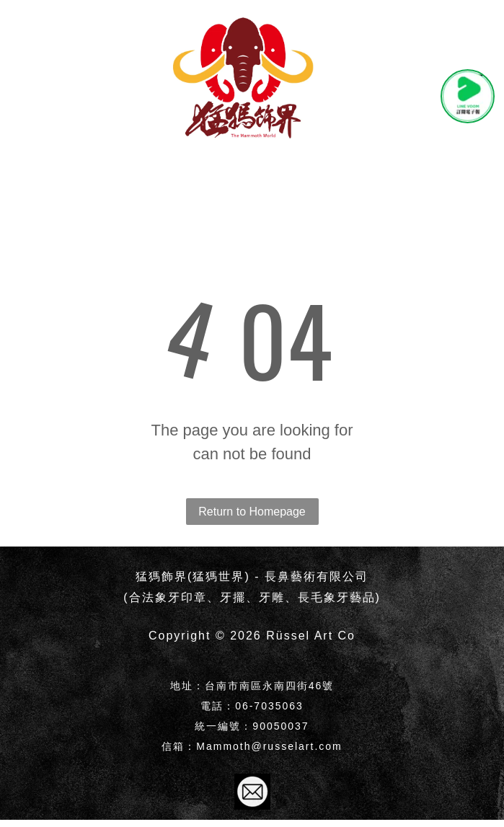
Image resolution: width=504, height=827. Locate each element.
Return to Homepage (252, 512)
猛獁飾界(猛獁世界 (190, 576)
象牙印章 (181, 597)
